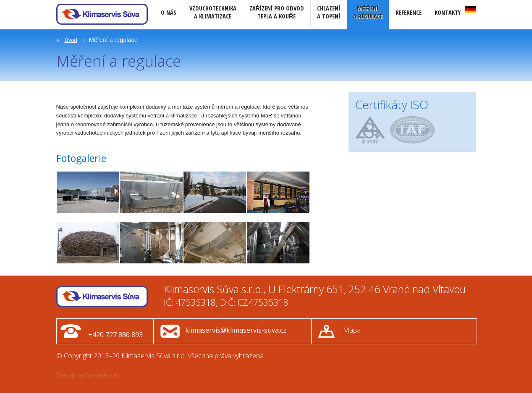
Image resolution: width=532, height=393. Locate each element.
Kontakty (448, 12)
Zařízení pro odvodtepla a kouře (277, 12)
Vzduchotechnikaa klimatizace (213, 12)
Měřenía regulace (368, 12)
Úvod (71, 40)
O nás (169, 12)
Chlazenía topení (329, 12)
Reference (409, 12)
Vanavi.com (104, 375)
